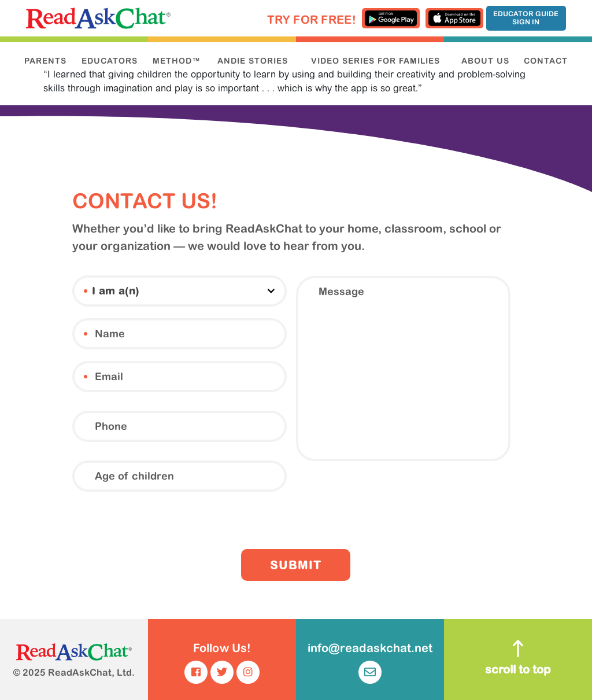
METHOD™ (177, 61)
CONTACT (546, 61)
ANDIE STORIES (253, 61)
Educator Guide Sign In (526, 18)
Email (86, 377)
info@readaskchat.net (370, 662)
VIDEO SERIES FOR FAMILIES (375, 61)
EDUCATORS (110, 61)
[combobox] (180, 291)
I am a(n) (86, 291)
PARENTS (45, 61)
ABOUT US (485, 61)
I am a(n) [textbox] (116, 292)
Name (86, 334)
